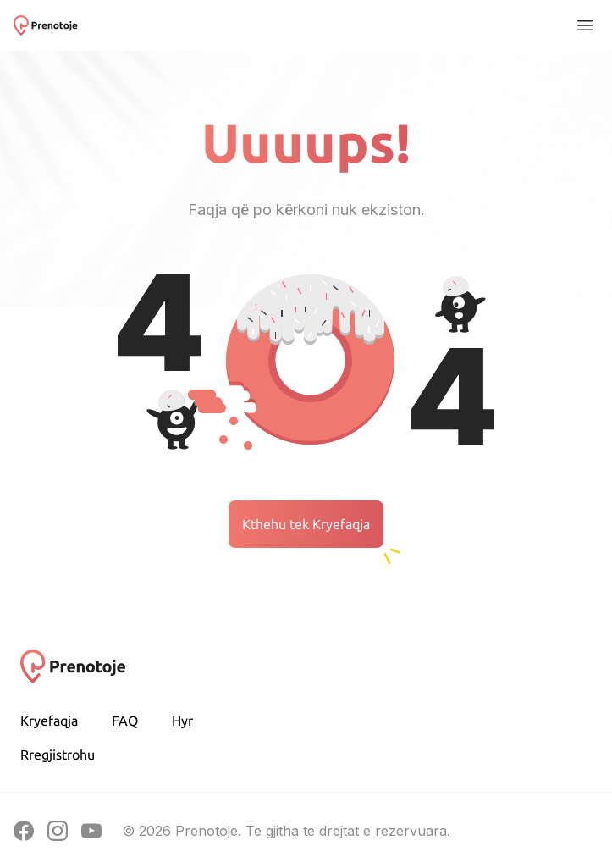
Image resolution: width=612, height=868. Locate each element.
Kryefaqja (49, 721)
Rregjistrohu (58, 755)
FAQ (125, 721)
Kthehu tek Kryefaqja (306, 524)
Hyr (182, 721)
